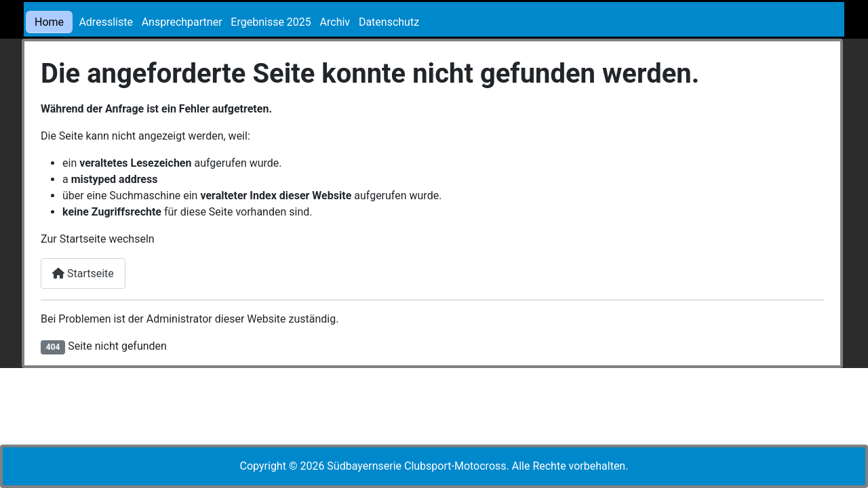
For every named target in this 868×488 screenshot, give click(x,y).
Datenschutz (389, 22)
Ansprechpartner (182, 22)
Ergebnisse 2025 (271, 22)
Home (49, 22)
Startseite (83, 273)
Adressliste (106, 22)
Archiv (335, 22)
